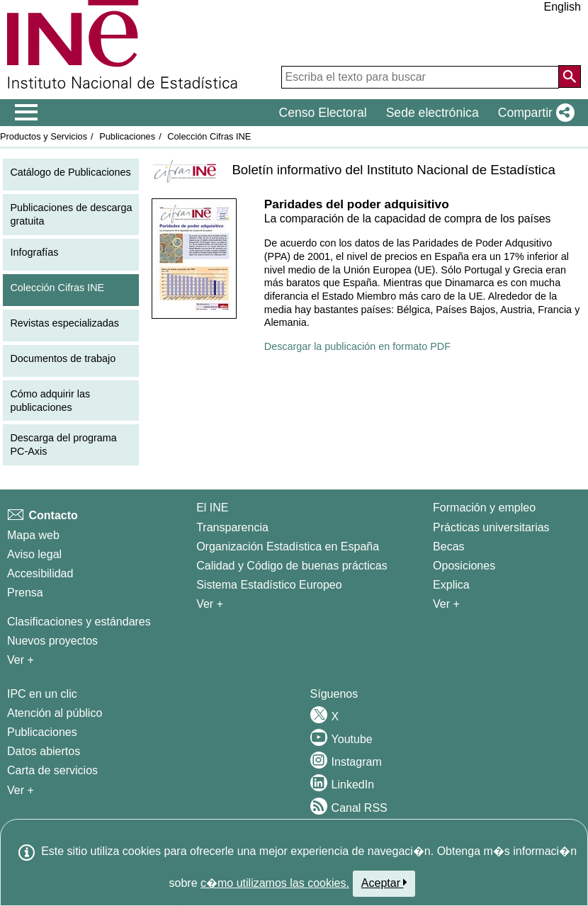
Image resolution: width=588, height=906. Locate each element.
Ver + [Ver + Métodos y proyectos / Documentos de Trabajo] (21, 660)
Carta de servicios (52, 770)
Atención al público (55, 713)
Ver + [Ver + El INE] (210, 604)
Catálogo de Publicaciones (70, 172)
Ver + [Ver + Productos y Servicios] (21, 790)
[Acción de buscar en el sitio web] (570, 77)
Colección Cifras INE (209, 136)
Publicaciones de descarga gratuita (71, 214)
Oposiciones (464, 566)
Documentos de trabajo (63, 358)
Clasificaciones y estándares (79, 622)
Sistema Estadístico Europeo (269, 585)
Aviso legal (34, 554)
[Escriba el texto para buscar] (420, 77)
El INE (212, 508)
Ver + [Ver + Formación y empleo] (446, 604)
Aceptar (384, 883)
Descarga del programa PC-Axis (63, 444)
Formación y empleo (484, 508)
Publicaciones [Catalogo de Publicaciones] (42, 732)
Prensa (25, 593)
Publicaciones (127, 136)
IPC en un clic (42, 694)
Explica (451, 585)
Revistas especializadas (64, 323)
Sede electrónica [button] (432, 113)
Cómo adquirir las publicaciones (50, 401)
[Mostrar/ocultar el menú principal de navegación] (27, 113)
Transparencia (232, 527)
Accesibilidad (40, 573)
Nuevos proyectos (52, 641)
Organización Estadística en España (288, 547)
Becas (448, 547)
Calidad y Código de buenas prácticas (292, 566)
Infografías (34, 252)
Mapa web (33, 535)
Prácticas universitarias (491, 527)
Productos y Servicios (44, 136)
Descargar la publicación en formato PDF (357, 346)
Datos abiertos (44, 751)
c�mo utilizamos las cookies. (275, 883)
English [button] (562, 7)
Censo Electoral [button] (322, 113)
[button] (533, 113)
